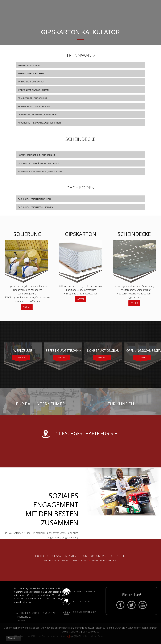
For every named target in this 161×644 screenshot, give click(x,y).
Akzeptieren (13, 638)
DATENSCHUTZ (24, 617)
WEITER (27, 307)
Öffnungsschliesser (55, 561)
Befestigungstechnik (105, 561)
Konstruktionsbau (94, 556)
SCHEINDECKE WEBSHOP (85, 612)
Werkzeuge (80, 561)
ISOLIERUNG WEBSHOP (84, 602)
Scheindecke (118, 556)
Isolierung (42, 556)
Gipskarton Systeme (65, 556)
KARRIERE (21, 621)
